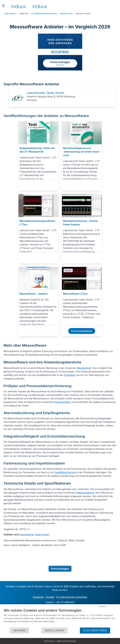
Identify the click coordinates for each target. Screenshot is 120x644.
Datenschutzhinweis (66, 641)
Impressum (49, 641)
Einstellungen (54, 631)
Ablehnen (19, 631)
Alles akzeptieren (95, 631)
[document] (60, 618)
